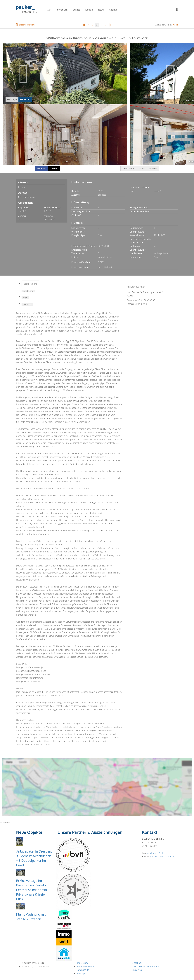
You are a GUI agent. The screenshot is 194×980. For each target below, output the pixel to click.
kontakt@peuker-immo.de (162, 856)
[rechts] (110, 25)
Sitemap (81, 973)
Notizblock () (128, 169)
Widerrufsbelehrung (86, 966)
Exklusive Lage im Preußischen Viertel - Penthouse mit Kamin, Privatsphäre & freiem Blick (32, 890)
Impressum (82, 963)
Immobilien (62, 10)
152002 (22, 211)
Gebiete (113, 10)
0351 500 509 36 (155, 853)
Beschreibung (30, 284)
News (101, 10)
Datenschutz (83, 970)
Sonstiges (27, 304)
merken (141, 169)
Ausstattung (28, 291)
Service (76, 10)
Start (49, 10)
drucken (153, 169)
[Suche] (179, 11)
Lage (25, 298)
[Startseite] (28, 9)
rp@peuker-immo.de (137, 304)
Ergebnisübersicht (25, 25)
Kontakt (89, 10)
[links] (84, 25)
